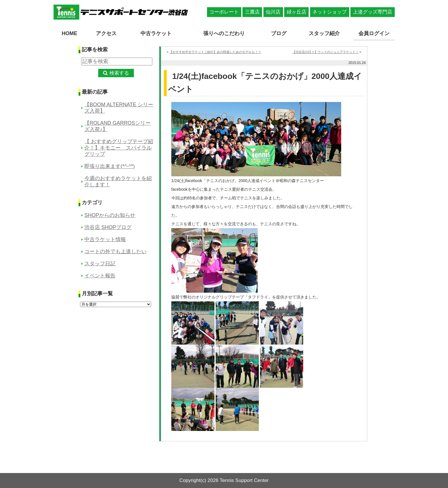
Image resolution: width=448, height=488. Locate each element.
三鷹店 (252, 12)
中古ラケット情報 (105, 239)
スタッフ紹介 (324, 33)
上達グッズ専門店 (373, 12)
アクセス (106, 33)
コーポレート (224, 12)
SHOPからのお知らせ (110, 215)
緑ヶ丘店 (297, 12)
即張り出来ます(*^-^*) (110, 166)
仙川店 (273, 12)
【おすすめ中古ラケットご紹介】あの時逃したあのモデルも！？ (215, 52)
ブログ (279, 33)
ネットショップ (330, 12)
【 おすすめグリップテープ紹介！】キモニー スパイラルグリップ (119, 148)
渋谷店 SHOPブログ (108, 227)
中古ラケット (156, 33)
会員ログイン (374, 33)
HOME (69, 33)
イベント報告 (100, 276)
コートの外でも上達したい (115, 251)
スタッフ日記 (100, 264)
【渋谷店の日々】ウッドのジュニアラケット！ (325, 52)
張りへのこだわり (224, 33)
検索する (119, 73)
